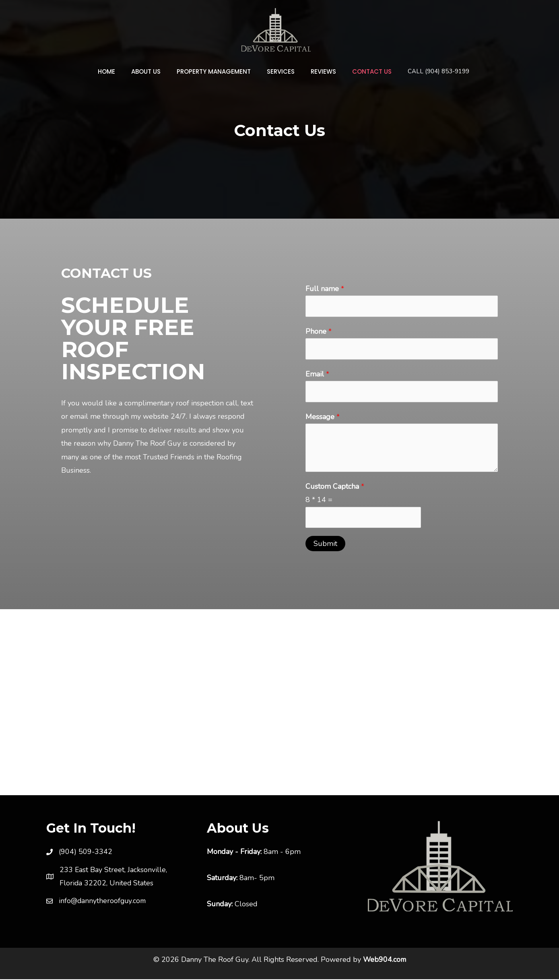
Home (117, 71)
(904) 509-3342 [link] (86, 852)
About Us (152, 71)
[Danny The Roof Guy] (276, 29)
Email (317, 374)
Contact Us (362, 71)
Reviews (317, 71)
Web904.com (384, 960)
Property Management (216, 71)
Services (279, 71)
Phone (319, 331)
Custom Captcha (335, 487)
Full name (325, 289)
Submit (325, 544)
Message (323, 417)
